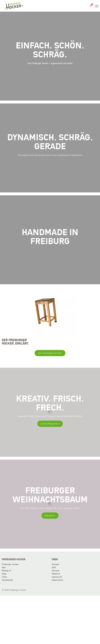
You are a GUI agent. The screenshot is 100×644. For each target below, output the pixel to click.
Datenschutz (57, 580)
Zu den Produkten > (50, 424)
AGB (54, 567)
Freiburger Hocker (10, 564)
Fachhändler (7, 580)
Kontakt (55, 564)
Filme (4, 577)
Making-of (6, 570)
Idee (4, 567)
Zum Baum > (50, 516)
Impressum (57, 577)
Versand (55, 570)
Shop (4, 574)
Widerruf (56, 574)
